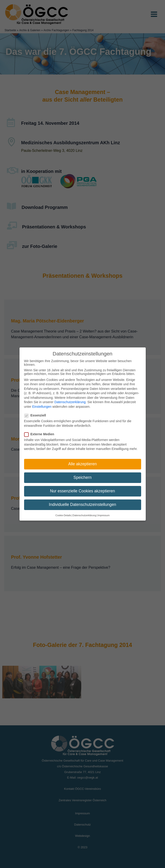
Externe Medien (41, 434)
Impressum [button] (103, 515)
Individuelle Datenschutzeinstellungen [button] (82, 505)
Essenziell (37, 415)
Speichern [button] (82, 477)
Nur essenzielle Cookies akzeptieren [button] (82, 491)
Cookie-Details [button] (63, 515)
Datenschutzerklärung (70, 402)
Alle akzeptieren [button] (82, 464)
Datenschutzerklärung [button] (84, 515)
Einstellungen (42, 407)
